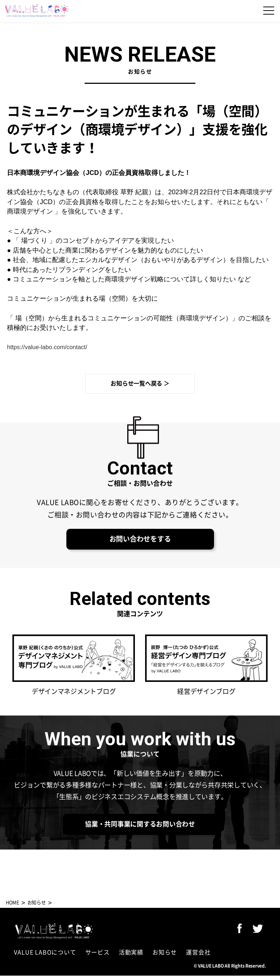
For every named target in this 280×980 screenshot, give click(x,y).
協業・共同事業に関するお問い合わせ (140, 828)
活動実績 (131, 957)
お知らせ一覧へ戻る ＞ (140, 383)
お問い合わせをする (140, 540)
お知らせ (165, 957)
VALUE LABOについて (45, 957)
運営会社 (198, 957)
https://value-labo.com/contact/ (51, 347)
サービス (98, 957)
